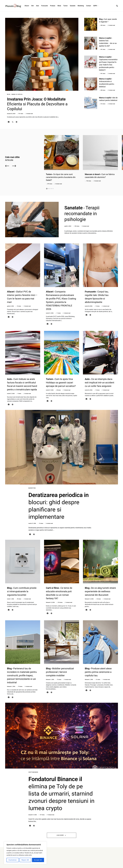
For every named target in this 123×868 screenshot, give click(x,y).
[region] (25, 853)
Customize (13, 860)
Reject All (25, 860)
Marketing (32, 488)
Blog (9, 94)
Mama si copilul (17, 94)
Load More (60, 835)
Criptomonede (33, 772)
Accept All (38, 860)
